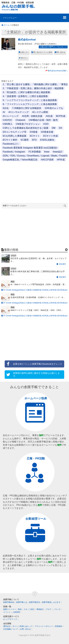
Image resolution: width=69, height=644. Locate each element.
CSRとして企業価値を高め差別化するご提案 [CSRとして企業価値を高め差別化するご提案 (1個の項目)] (26, 128)
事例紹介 (40, 609)
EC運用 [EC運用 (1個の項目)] (25, 140)
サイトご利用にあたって (23, 626)
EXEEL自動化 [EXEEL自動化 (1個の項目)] (47, 140)
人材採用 (16, 612)
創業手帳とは (22, 602)
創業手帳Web (9, 602)
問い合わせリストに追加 (43, 52)
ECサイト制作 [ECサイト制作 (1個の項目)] (10, 140)
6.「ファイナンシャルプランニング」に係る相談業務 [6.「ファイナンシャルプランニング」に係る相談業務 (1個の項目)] (30, 104)
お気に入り (25, 52)
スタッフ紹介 (29, 609)
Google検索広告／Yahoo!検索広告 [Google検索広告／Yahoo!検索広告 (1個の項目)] (20, 160)
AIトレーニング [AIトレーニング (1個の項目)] (11, 116)
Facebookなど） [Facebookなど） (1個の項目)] (11, 144)
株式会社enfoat (27, 40)
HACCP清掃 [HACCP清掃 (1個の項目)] (47, 160)
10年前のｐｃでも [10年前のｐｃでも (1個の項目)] (54, 108)
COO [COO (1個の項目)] (46, 124)
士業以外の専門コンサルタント (53, 47)
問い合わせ (61, 52)
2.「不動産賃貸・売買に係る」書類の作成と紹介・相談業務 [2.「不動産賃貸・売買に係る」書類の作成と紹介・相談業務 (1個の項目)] (33, 88)
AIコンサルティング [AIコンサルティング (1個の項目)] (19, 112)
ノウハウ (57, 609)
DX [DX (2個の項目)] (60, 128)
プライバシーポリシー (44, 626)
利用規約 (59, 626)
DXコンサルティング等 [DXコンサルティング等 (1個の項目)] (15, 132)
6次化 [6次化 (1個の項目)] (6, 108)
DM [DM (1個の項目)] (54, 128)
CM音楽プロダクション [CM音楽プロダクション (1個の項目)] (28, 124)
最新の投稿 (11, 250)
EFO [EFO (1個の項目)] (34, 140)
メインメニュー (10, 18)
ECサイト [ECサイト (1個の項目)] (35, 136)
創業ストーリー (10, 609)
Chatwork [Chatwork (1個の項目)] (21, 120)
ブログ (48, 609)
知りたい (24, 58)
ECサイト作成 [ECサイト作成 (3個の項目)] (50, 136)
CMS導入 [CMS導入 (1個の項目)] (8, 124)
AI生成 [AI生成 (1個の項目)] (49, 116)
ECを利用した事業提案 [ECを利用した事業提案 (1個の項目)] (15, 136)
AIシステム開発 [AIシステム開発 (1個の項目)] (40, 112)
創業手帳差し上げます (51, 602)
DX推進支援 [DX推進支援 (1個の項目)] (47, 132)
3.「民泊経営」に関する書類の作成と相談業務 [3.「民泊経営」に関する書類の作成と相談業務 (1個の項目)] (26, 92)
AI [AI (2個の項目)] (4, 112)
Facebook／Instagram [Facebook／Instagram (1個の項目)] (14, 152)
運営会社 (7, 626)
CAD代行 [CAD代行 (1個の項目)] (7, 120)
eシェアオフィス (10, 619)
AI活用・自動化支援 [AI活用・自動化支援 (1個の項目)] (32, 116)
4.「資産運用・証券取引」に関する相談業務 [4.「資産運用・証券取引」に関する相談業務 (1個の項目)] (25, 96)
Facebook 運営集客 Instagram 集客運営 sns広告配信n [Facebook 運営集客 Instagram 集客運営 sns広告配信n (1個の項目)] (30, 148)
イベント (7, 612)
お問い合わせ (25, 629)
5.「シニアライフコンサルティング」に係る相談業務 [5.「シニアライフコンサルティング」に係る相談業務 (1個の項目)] (30, 100)
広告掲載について (11, 629)
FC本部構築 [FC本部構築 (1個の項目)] (35, 152)
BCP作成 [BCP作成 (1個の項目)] (61, 116)
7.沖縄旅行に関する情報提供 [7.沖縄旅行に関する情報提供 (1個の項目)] (27, 108)
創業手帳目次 (35, 602)
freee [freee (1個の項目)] (47, 152)
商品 (20, 609)
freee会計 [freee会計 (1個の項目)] (58, 152)
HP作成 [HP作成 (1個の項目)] (61, 160)
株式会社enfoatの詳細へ (58, 71)
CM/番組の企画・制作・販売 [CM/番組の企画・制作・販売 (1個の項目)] (43, 120)
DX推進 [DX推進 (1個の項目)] (34, 132)
